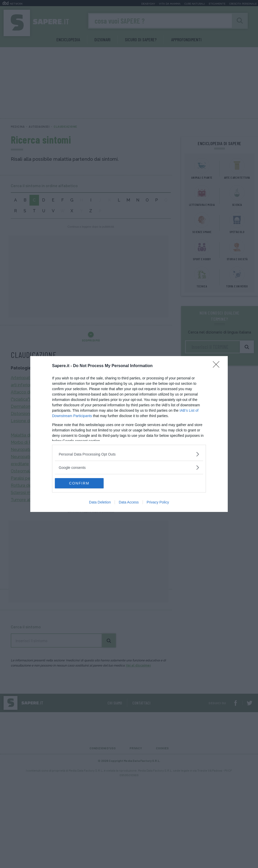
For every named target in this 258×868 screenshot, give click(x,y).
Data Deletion (100, 502)
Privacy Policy (158, 502)
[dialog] (129, 434)
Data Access (129, 502)
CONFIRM (79, 483)
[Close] (218, 366)
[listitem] (129, 454)
